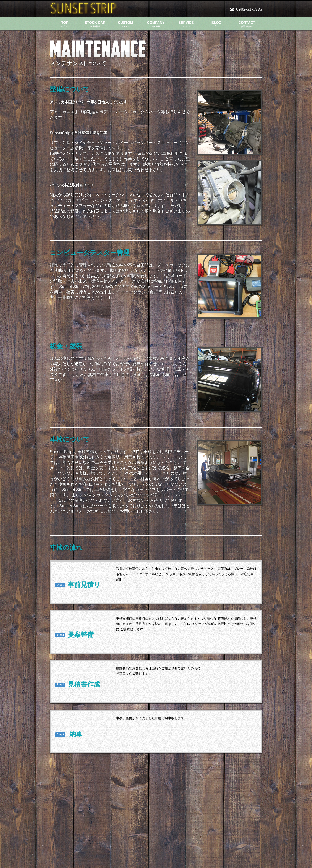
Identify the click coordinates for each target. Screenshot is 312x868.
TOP (65, 24)
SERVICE (186, 24)
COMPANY (156, 24)
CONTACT (247, 24)
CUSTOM (125, 24)
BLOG (216, 24)
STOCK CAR (95, 24)
